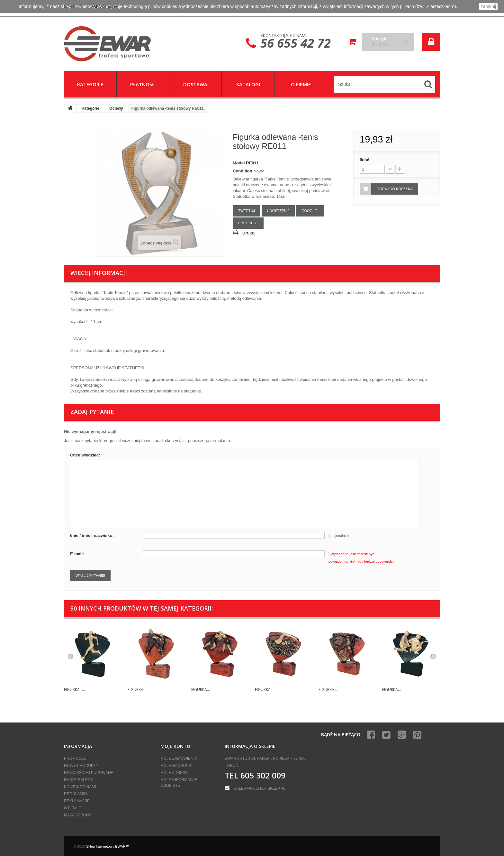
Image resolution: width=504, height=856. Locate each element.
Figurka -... (74, 690)
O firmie (72, 808)
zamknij (488, 6)
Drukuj (249, 233)
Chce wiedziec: (85, 455)
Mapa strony (78, 815)
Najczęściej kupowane (89, 773)
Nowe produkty (81, 766)
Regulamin (75, 794)
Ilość (364, 160)
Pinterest (248, 223)
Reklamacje (77, 801)
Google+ (310, 211)
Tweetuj (247, 211)
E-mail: (77, 554)
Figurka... (137, 690)
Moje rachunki (176, 766)
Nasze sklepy (78, 780)
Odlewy (116, 108)
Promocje (75, 759)
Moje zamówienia (179, 759)
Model (239, 163)
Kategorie (90, 108)
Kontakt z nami (80, 787)
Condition (243, 171)
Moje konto (175, 746)
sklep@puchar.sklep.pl (259, 788)
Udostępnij (278, 211)
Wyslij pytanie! (90, 575)
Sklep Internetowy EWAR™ (108, 846)
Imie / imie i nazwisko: (92, 535)
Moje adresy (174, 773)
